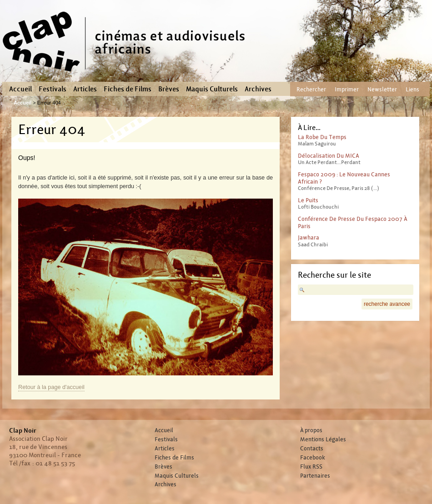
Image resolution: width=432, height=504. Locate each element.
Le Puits (308, 200)
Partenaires (315, 476)
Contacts (312, 449)
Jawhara (309, 237)
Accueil (20, 89)
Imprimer (347, 89)
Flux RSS (311, 467)
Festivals (53, 89)
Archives (258, 89)
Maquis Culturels (212, 89)
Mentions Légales (323, 439)
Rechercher (311, 89)
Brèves (169, 89)
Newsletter (382, 89)
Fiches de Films (128, 89)
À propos (311, 430)
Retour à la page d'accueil (51, 387)
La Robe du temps (322, 137)
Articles (85, 89)
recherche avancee (387, 304)
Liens (412, 89)
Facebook (313, 458)
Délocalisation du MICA (329, 156)
